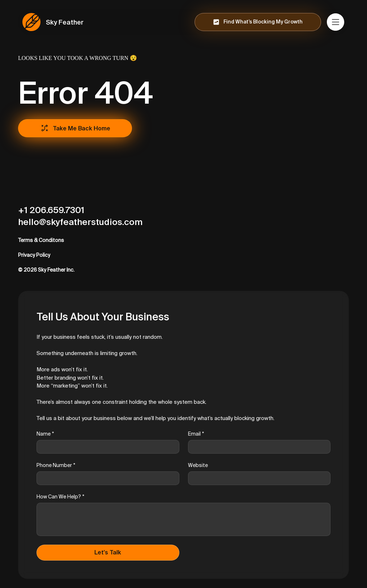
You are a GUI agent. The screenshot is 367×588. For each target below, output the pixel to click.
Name (45, 434)
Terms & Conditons (41, 240)
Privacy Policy (34, 255)
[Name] (106, 447)
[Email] (257, 447)
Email (196, 434)
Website (198, 465)
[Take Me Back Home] (75, 128)
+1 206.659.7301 (51, 210)
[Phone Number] (106, 478)
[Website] (257, 478)
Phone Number (56, 465)
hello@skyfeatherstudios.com (80, 222)
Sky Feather (65, 22)
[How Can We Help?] (183, 519)
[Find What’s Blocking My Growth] (258, 22)
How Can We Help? (60, 497)
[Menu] (336, 22)
